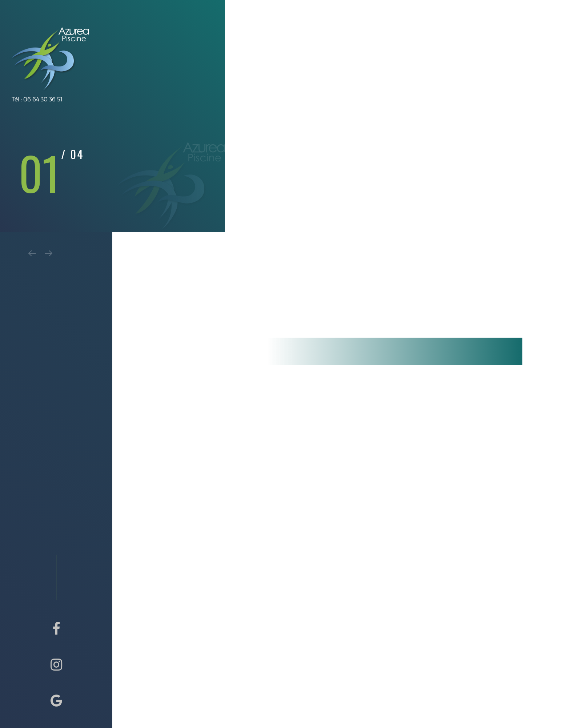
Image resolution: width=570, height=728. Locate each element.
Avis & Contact (471, 39)
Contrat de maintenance (347, 39)
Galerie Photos (415, 39)
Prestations (282, 39)
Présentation (233, 39)
